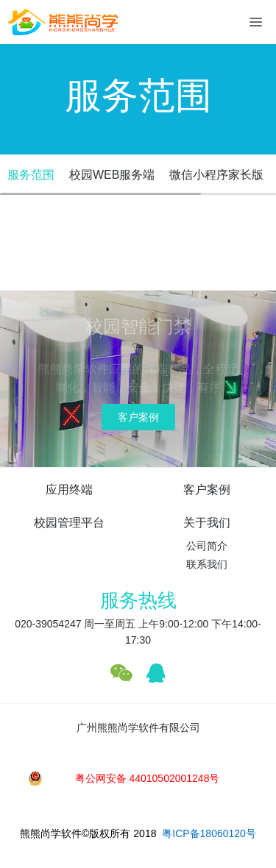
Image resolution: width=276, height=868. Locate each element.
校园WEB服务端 (112, 175)
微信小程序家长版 (216, 175)
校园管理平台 (69, 523)
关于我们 (207, 523)
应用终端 (69, 490)
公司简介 (207, 546)
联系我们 (207, 564)
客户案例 (138, 417)
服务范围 (31, 175)
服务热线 (138, 600)
